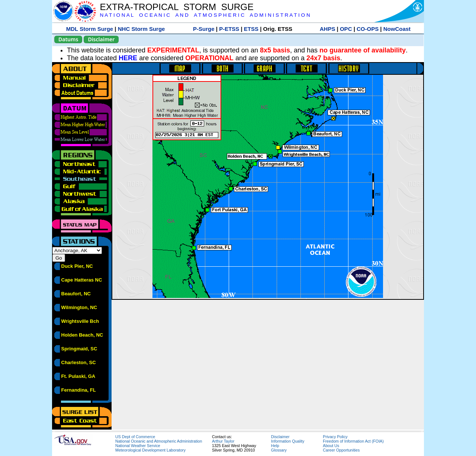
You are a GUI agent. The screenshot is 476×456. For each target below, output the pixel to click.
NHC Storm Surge (141, 29)
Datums (68, 39)
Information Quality (288, 441)
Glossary (279, 450)
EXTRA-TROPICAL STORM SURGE (176, 7)
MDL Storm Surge (90, 29)
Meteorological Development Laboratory (150, 450)
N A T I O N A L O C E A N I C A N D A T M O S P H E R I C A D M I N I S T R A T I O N (205, 15)
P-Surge (204, 29)
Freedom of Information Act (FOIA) (353, 441)
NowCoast (397, 29)
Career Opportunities (341, 450)
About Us (331, 446)
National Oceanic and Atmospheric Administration (159, 441)
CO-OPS (368, 29)
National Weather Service (138, 446)
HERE (128, 58)
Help (275, 446)
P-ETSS (229, 29)
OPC (346, 29)
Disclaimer (101, 39)
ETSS (251, 29)
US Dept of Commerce (135, 437)
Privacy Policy (335, 437)
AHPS (328, 29)
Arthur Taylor (223, 441)
